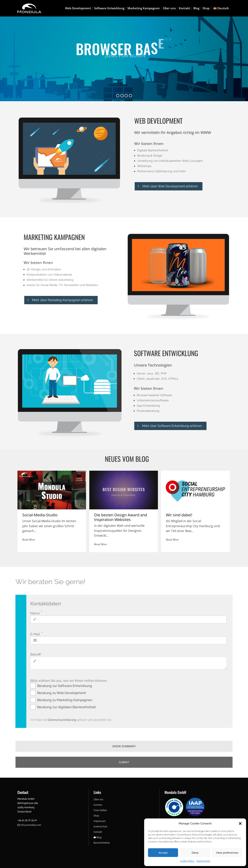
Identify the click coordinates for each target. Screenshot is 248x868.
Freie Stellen (100, 810)
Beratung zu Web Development (71, 690)
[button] (240, 823)
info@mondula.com (29, 825)
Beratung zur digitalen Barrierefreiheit (75, 702)
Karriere (98, 805)
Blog (97, 837)
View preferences (227, 853)
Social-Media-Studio (40, 515)
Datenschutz (203, 861)
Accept (163, 853)
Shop (96, 816)
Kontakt (98, 832)
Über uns (98, 799)
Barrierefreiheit (102, 843)
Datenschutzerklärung (71, 713)
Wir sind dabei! (179, 515)
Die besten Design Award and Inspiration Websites (121, 517)
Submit (124, 749)
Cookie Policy (187, 861)
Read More (29, 540)
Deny (195, 853)
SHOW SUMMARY (124, 736)
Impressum (100, 821)
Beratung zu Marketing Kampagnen (73, 696)
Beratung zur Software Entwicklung (73, 684)
